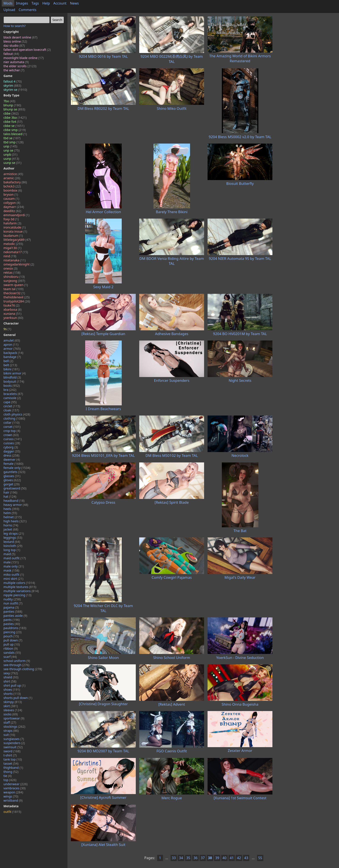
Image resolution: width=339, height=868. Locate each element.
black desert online (20, 37)
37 (203, 858)
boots (12, 386)
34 (181, 858)
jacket (11, 529)
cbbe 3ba (15, 117)
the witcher (14, 70)
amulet (12, 340)
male (11, 562)
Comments (27, 10)
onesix (10, 268)
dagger (12, 451)
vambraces (14, 788)
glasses (12, 476)
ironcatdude (14, 227)
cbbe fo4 (13, 122)
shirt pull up (14, 685)
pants (12, 620)
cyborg (11, 447)
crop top (12, 431)
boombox (13, 190)
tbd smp (14, 142)
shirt (10, 681)
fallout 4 (13, 81)
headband (14, 501)
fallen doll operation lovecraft (27, 50)
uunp (11, 159)
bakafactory (15, 182)
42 (239, 858)
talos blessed (15, 134)
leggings (13, 538)
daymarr (14, 207)
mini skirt (13, 579)
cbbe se (14, 126)
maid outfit (15, 558)
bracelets (13, 394)
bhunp (12, 105)
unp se (11, 150)
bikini (11, 369)
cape (10, 402)
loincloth (13, 546)
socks (11, 714)
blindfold (12, 377)
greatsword (15, 488)
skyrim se (15, 90)
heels (11, 509)
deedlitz (12, 211)
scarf (10, 657)
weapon (13, 792)
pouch (11, 636)
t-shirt (10, 755)
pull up (12, 644)
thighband (13, 768)
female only (17, 468)
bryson (11, 194)
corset (12, 427)
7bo (9, 101)
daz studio (14, 46)
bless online (15, 41)
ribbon (11, 648)
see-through (16, 665)
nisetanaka (14, 260)
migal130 (12, 248)
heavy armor (16, 505)
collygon (12, 203)
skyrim (12, 86)
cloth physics (17, 414)
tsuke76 (11, 305)
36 (195, 858)
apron (11, 344)
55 (260, 858)
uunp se (12, 163)
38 (210, 858)
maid (9, 554)
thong (11, 772)
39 (217, 858)
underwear (15, 784)
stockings (14, 727)
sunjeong (14, 281)
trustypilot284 (17, 301)
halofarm (12, 223)
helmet (13, 517)
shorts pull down (18, 698)
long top (12, 550)
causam (11, 199)
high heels (15, 521)
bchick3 (12, 186)
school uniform (17, 661)
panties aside (15, 616)
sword (12, 751)
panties (13, 611)
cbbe (11, 113)
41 (232, 858)
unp (10, 146)
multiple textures (20, 587)
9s (7, 329)
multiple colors (19, 583)
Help (46, 3)
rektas (12, 273)
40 (224, 858)
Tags (35, 3)
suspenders (14, 743)
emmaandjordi (16, 215)
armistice (13, 174)
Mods (8, 3)
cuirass (13, 439)
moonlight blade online (24, 58)
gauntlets (14, 472)
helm (10, 513)
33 (174, 858)
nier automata (16, 62)
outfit (12, 812)
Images (22, 3)
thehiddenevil (17, 297)
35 (188, 858)
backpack (13, 353)
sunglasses (14, 739)
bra (10, 390)
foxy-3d (11, 219)
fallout (11, 54)
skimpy (13, 702)
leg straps (14, 533)
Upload (9, 10)
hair (10, 492)
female (13, 464)
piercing (13, 632)
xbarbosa (13, 309)
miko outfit (14, 575)
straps (11, 731)
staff (10, 722)
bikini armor (15, 373)
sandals (12, 653)
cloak (11, 410)
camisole (12, 398)
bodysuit (14, 381)
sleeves (13, 710)
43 (246, 858)
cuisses (12, 443)
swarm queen (16, 285)
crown (11, 435)
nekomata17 (16, 252)
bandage (12, 357)
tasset (11, 763)
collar (11, 423)
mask (11, 570)
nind (10, 256)
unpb (10, 154)
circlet (12, 406)
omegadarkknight (19, 264)
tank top (13, 759)
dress (11, 455)
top (10, 780)
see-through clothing (23, 669)
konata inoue (15, 231)
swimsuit (13, 747)
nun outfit (13, 603)
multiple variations (21, 591)
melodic (13, 244)
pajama (11, 607)
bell (8, 361)
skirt (11, 706)
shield (11, 677)
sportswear (14, 718)
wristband (13, 800)
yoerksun (13, 318)
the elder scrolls (20, 66)
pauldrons (15, 628)
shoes (12, 690)
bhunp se (14, 109)
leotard (12, 542)
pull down (13, 640)
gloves (12, 480)
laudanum (13, 236)
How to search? (15, 26)
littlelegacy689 (17, 240)
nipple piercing (17, 595)
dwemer (12, 460)
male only (14, 566)
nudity (12, 599)
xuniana (12, 314)
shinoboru (14, 277)
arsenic (12, 178)
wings (11, 796)
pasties (12, 624)
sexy (11, 673)
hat (10, 496)
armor (12, 349)
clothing (14, 418)
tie (8, 776)
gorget (11, 484)
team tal (14, 289)
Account (60, 3)
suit (9, 735)
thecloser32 (14, 293)
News (74, 3)
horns (11, 525)
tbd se (12, 138)
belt (10, 365)
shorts (12, 694)
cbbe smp (15, 130)
